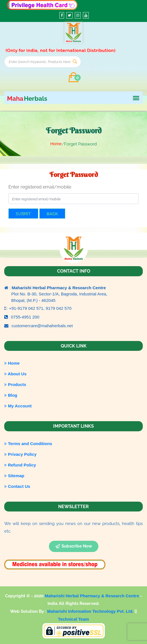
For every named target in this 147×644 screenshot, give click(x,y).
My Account (18, 406)
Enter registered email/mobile (40, 187)
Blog (11, 395)
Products (15, 384)
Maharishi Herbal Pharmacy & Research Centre (92, 596)
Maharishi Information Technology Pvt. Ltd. (91, 611)
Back (52, 214)
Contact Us (17, 486)
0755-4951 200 (25, 317)
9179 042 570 (59, 308)
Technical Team (73, 619)
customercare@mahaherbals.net (42, 326)
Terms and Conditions (28, 444)
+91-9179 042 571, (27, 308)
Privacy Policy (20, 454)
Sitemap (14, 476)
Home (56, 144)
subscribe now (74, 546)
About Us (15, 374)
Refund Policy (20, 465)
